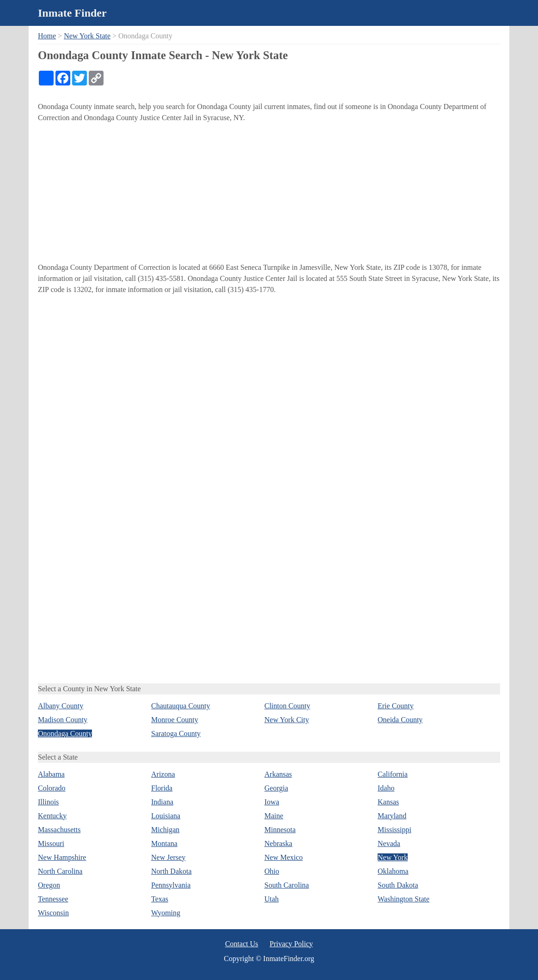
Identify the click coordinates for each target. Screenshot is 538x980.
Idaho (386, 788)
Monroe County (175, 720)
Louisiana (166, 816)
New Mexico (284, 857)
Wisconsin (53, 913)
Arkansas (278, 774)
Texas (160, 899)
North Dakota (171, 871)
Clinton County (287, 706)
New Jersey (168, 857)
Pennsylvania (171, 885)
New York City (287, 720)
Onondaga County (65, 733)
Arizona (163, 774)
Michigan (165, 830)
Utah (272, 899)
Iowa (272, 802)
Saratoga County (176, 733)
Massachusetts (59, 830)
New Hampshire (62, 857)
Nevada (389, 843)
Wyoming (166, 913)
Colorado (52, 788)
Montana (164, 843)
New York (393, 857)
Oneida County (400, 720)
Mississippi (394, 830)
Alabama (51, 774)
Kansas (388, 802)
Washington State (403, 899)
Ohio (272, 871)
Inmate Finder (72, 13)
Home (47, 36)
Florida (162, 788)
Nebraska (278, 843)
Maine (274, 816)
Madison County (63, 720)
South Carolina (287, 885)
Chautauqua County (181, 706)
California (393, 774)
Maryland (392, 816)
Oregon (49, 885)
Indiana (162, 802)
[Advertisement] (269, 193)
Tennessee (53, 899)
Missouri (51, 843)
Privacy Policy (291, 944)
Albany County (61, 706)
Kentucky (52, 816)
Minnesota (280, 830)
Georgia (276, 788)
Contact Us (242, 944)
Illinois (48, 802)
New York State (87, 36)
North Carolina (60, 871)
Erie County (396, 706)
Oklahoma (393, 871)
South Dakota (398, 885)
